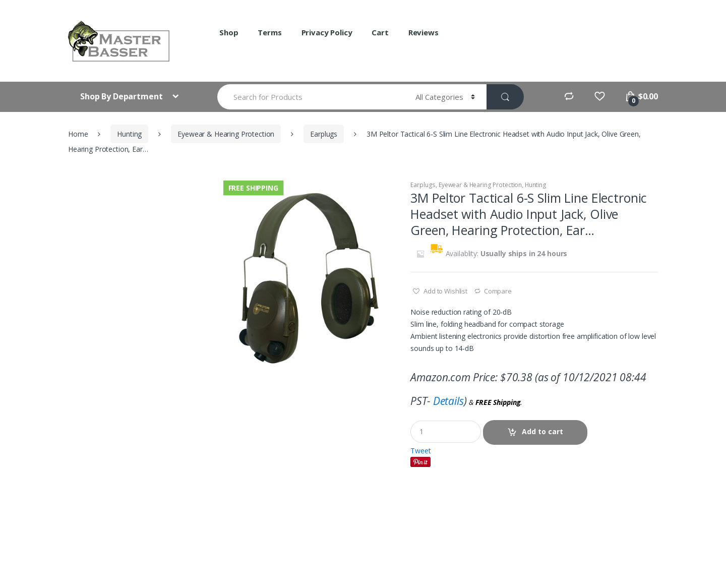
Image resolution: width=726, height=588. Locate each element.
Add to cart (542, 431)
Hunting (129, 134)
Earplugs (324, 134)
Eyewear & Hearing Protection (226, 134)
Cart (380, 32)
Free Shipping (253, 188)
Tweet (420, 451)
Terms (269, 32)
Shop (229, 32)
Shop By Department (122, 96)
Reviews (423, 32)
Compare (498, 291)
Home (78, 134)
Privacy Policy (327, 32)
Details (448, 401)
